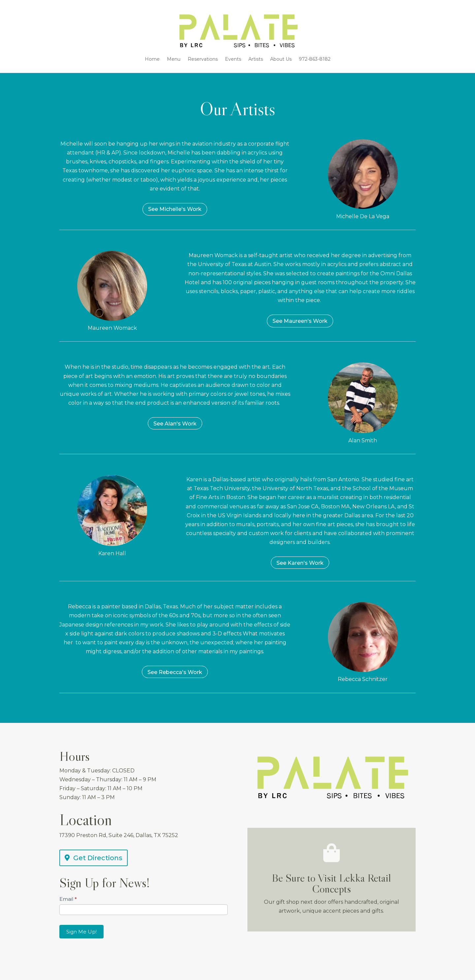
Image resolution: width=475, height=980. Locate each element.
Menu (174, 59)
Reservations (203, 59)
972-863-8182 (315, 59)
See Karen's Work (300, 563)
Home (152, 59)
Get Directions (98, 858)
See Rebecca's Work (175, 672)
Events (233, 59)
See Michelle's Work (175, 209)
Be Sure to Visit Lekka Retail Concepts (331, 883)
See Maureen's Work (300, 321)
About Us (281, 59)
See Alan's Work (175, 424)
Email (68, 899)
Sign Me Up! (81, 932)
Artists (256, 59)
